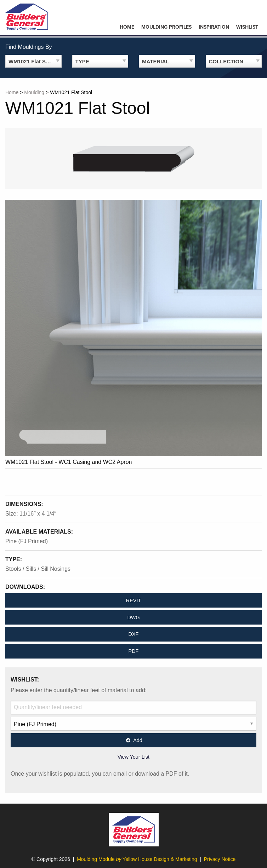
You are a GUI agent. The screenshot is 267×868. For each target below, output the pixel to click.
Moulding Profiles (166, 27)
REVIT (133, 600)
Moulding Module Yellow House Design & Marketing (137, 859)
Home (127, 27)
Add (133, 740)
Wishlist (247, 27)
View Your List (133, 757)
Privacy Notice (220, 859)
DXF (134, 634)
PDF (134, 651)
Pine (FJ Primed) (27, 541)
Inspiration (214, 27)
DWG (133, 617)
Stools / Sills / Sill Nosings (38, 569)
